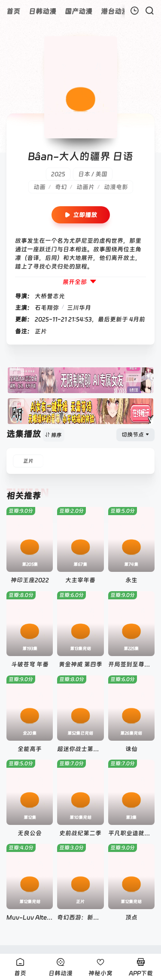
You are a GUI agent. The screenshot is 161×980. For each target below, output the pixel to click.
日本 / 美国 (93, 174)
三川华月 (79, 308)
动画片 (85, 187)
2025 (58, 174)
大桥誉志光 (50, 296)
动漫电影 (116, 187)
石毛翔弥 (47, 308)
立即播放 (81, 215)
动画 (39, 187)
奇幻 (61, 187)
